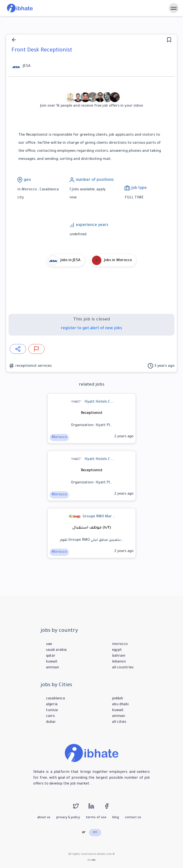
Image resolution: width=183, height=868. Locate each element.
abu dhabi (120, 705)
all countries (123, 668)
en (95, 833)
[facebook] (111, 808)
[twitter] (81, 808)
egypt (117, 650)
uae (49, 644)
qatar (51, 656)
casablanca (55, 699)
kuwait (52, 662)
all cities (119, 722)
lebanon (119, 662)
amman (52, 668)
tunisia (52, 711)
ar (84, 833)
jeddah (118, 699)
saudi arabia (56, 650)
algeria (52, 705)
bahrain (119, 656)
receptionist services (33, 366)
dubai (51, 722)
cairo (50, 716)
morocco (120, 644)
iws (94, 860)
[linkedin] (96, 808)
